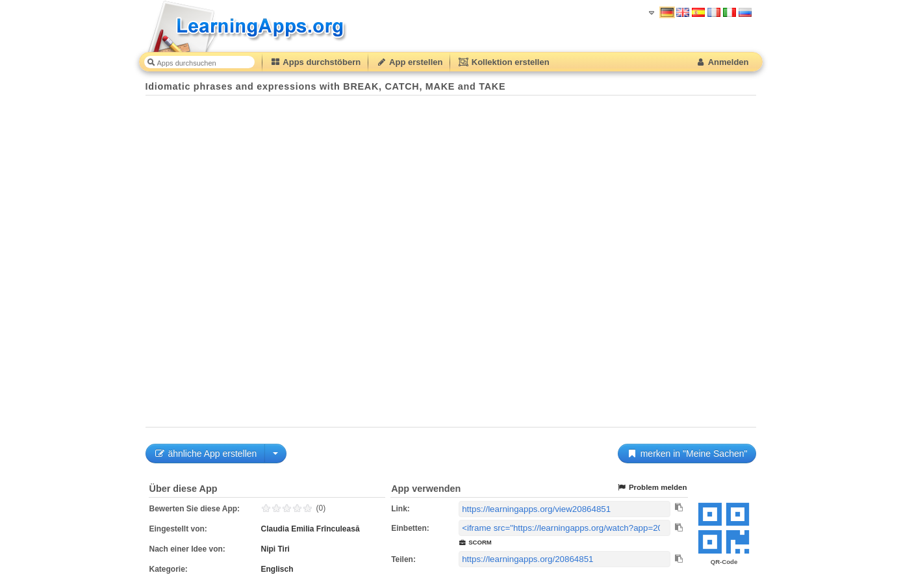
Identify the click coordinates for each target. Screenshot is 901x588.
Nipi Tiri (275, 549)
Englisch (277, 569)
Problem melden (652, 488)
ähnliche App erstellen (206, 454)
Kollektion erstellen (503, 62)
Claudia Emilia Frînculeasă (311, 529)
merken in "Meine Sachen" (687, 454)
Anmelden (722, 62)
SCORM (475, 542)
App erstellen (409, 62)
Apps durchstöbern (316, 62)
